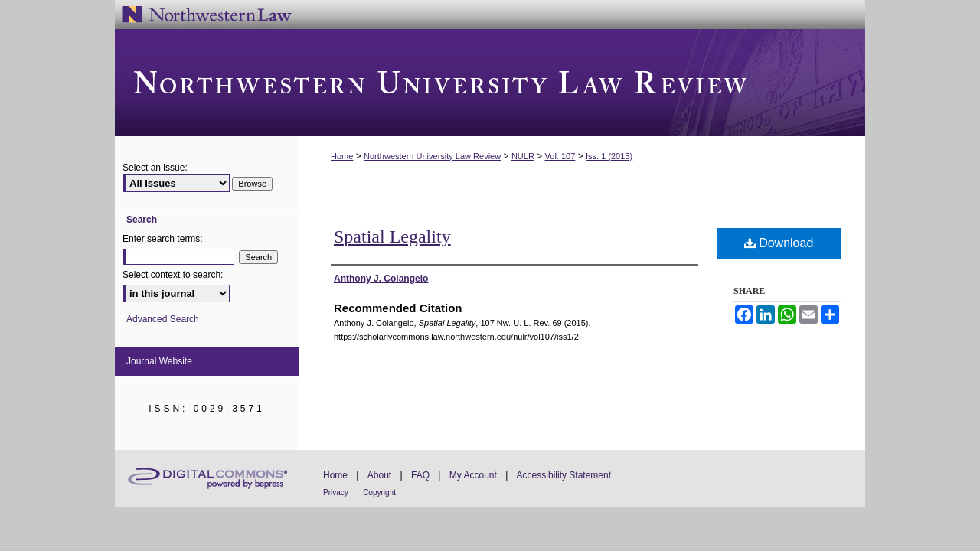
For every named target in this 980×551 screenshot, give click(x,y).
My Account (473, 475)
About (379, 475)
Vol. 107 (560, 156)
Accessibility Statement (564, 475)
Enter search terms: (163, 239)
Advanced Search (163, 319)
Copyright (379, 492)
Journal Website (159, 361)
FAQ (420, 475)
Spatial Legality (392, 236)
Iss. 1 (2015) (609, 156)
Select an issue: (155, 168)
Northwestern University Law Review (490, 83)
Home (342, 156)
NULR (523, 156)
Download (779, 243)
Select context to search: (173, 275)
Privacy (336, 492)
